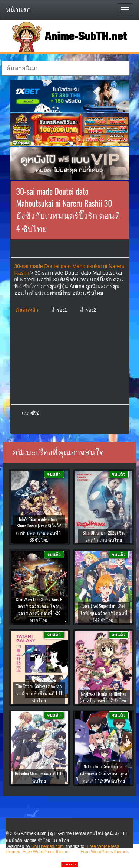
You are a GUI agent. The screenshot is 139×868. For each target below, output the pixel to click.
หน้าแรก (18, 10)
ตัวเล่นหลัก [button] (27, 310)
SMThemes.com (48, 846)
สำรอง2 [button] (88, 310)
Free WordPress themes (47, 852)
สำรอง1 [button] (59, 310)
